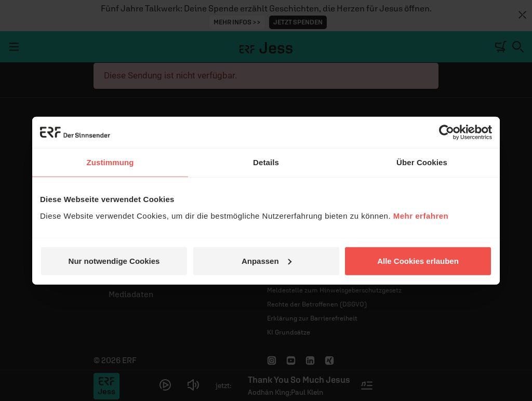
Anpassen (267, 260)
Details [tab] (266, 162)
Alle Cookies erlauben (418, 260)
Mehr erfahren (421, 215)
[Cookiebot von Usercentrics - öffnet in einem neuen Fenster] (447, 132)
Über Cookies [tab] (422, 162)
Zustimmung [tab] (110, 162)
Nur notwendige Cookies (114, 260)
